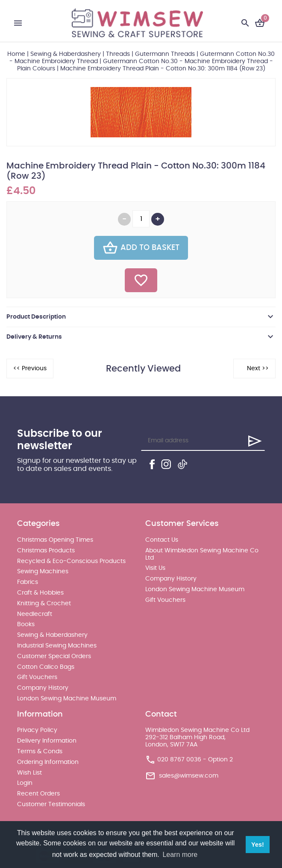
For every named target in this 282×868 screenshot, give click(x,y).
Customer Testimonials (51, 804)
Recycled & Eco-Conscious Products (71, 561)
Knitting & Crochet (44, 604)
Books (26, 624)
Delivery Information (47, 741)
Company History (43, 688)
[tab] (141, 317)
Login (25, 783)
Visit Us (155, 568)
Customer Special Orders (54, 656)
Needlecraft (35, 614)
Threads (118, 54)
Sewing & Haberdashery (66, 54)
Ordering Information (48, 762)
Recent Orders (38, 794)
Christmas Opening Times (55, 540)
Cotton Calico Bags (46, 667)
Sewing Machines (43, 572)
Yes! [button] (258, 845)
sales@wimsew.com (189, 776)
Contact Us (162, 540)
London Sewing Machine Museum (67, 699)
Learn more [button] (180, 855)
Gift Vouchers (37, 677)
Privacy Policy (37, 730)
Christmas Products (46, 551)
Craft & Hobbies (40, 593)
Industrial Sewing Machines (57, 646)
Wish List (29, 773)
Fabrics (28, 582)
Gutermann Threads (165, 54)
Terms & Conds (40, 752)
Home (16, 54)
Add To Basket (141, 248)
